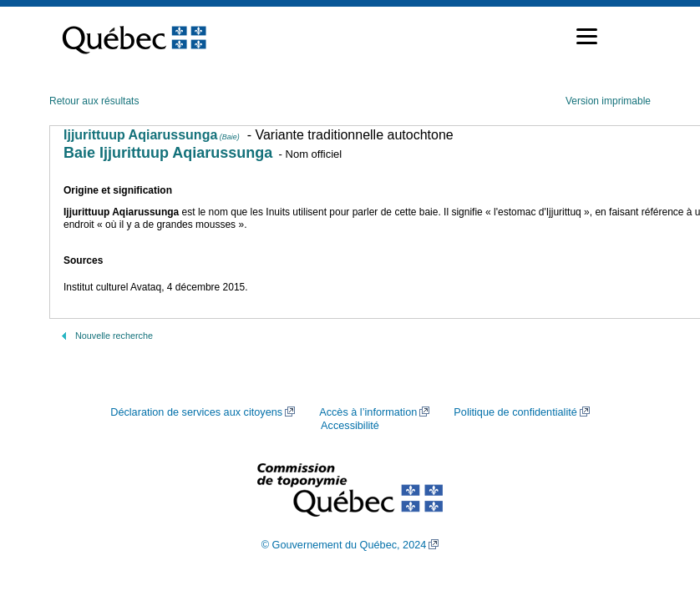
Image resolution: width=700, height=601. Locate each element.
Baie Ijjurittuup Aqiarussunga (168, 153)
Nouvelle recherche (114, 336)
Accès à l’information (368, 412)
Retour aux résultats (94, 101)
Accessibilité (350, 426)
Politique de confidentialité (515, 412)
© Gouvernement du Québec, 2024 (344, 545)
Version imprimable (608, 101)
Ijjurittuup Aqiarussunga (152, 135)
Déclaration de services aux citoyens (196, 412)
